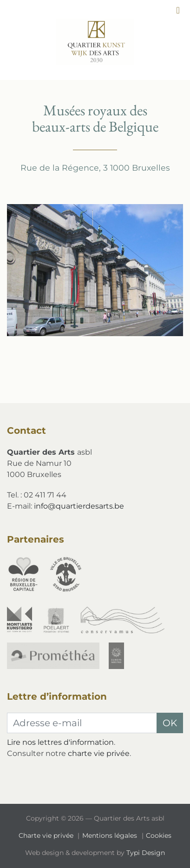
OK (170, 723)
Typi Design (146, 853)
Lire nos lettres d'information (60, 742)
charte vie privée (99, 753)
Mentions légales (111, 835)
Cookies (159, 835)
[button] (178, 10)
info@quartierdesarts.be (79, 506)
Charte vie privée (47, 835)
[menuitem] (48, 836)
